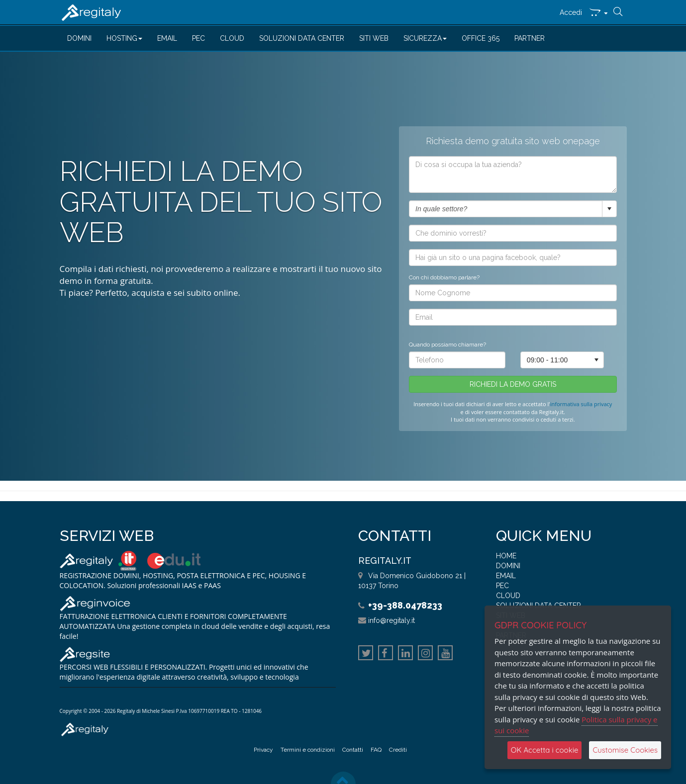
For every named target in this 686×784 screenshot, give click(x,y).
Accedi (571, 12)
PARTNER (530, 38)
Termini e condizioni (308, 750)
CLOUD (232, 38)
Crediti (398, 750)
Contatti (353, 750)
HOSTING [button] (124, 38)
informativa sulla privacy (581, 409)
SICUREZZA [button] (425, 38)
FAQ (376, 750)
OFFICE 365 (481, 38)
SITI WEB (374, 38)
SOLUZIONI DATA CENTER (302, 38)
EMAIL (167, 38)
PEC (198, 38)
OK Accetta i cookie (545, 750)
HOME (506, 556)
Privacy (263, 750)
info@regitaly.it (392, 620)
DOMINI (79, 38)
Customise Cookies (625, 750)
